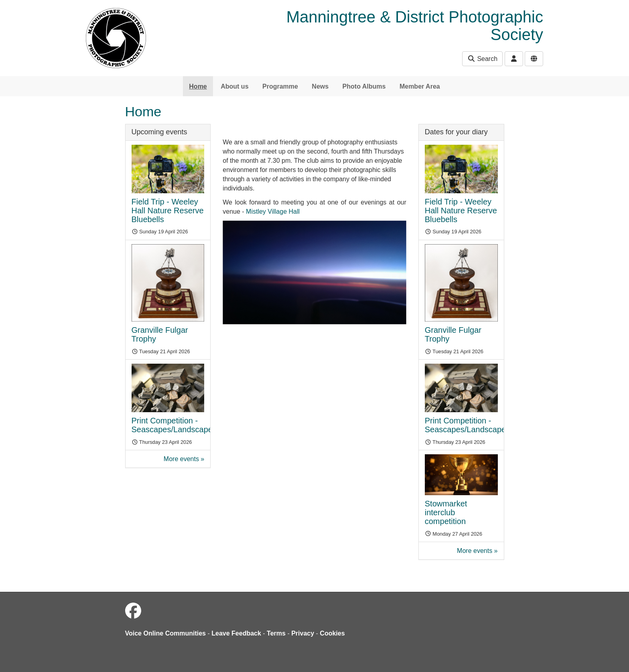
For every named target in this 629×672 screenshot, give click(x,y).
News (320, 86)
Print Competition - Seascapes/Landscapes (174, 425)
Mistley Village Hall (273, 212)
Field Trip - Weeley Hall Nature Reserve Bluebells (168, 211)
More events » (184, 459)
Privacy (303, 633)
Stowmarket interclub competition (446, 512)
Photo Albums (364, 86)
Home (198, 86)
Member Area (420, 86)
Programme (280, 86)
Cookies (332, 633)
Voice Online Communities (166, 633)
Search (482, 59)
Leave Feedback (236, 633)
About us (234, 86)
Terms (276, 633)
